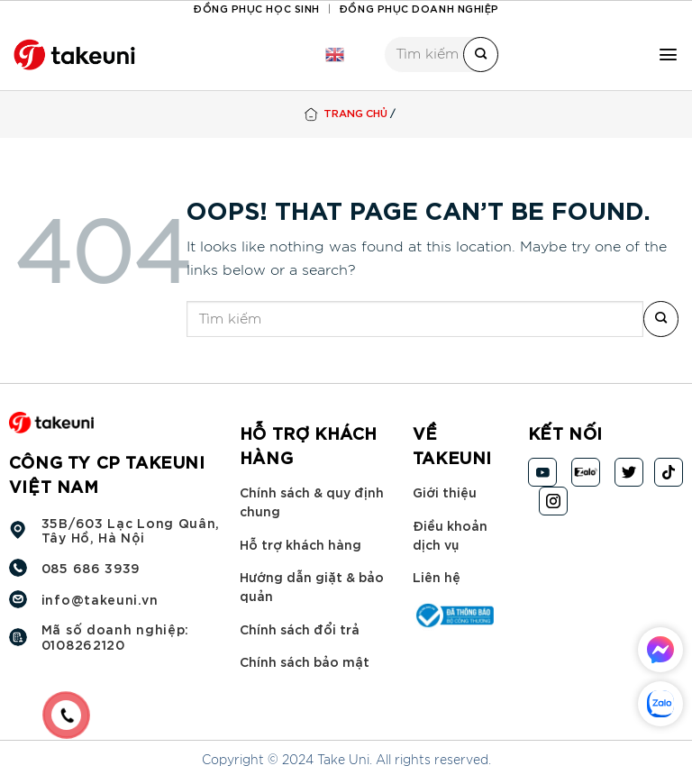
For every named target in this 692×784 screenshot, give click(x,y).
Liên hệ (437, 576)
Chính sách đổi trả (300, 629)
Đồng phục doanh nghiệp (419, 8)
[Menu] (668, 55)
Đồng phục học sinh (256, 8)
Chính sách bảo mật (305, 661)
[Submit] (481, 55)
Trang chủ (355, 112)
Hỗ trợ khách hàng (300, 543)
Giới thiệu (445, 492)
